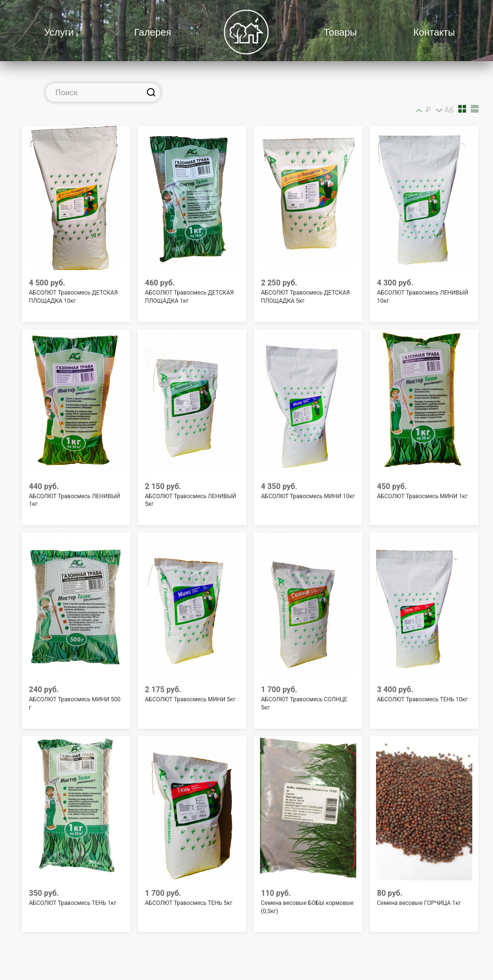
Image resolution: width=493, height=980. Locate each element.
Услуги (59, 32)
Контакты (434, 32)
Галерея (153, 32)
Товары (340, 32)
